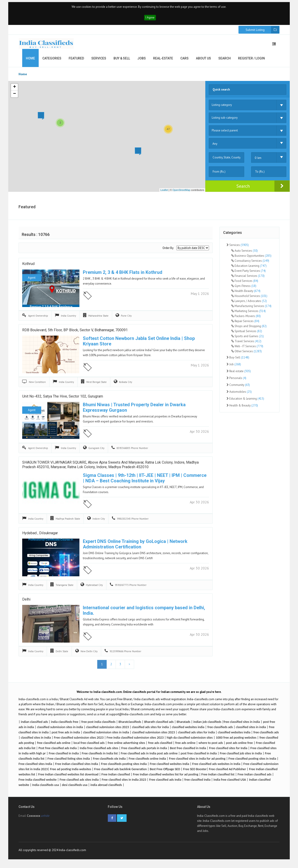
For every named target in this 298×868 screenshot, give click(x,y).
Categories (52, 61)
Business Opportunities (251, 258)
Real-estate (163, 61)
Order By (168, 250)
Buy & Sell (122, 61)
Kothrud (28, 267)
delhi (26, 603)
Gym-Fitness (244, 288)
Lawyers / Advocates (249, 303)
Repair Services (245, 324)
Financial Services (248, 278)
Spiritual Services (247, 334)
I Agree (150, 20)
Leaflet (164, 192)
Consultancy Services (250, 263)
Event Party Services (248, 273)
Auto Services (244, 253)
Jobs (142, 61)
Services (99, 61)
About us (203, 61)
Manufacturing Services (251, 308)
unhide (45, 820)
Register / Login (251, 61)
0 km (258, 160)
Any (215, 146)
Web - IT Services (247, 349)
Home (30, 61)
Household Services (249, 298)
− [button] (15, 96)
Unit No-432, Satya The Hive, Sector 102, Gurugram (63, 399)
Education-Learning (249, 268)
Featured (76, 61)
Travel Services (246, 344)
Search (225, 61)
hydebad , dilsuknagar (40, 536)
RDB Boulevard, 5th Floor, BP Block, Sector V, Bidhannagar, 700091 (75, 333)
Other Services (247, 354)
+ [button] (15, 90)
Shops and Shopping (249, 329)
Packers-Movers (246, 319)
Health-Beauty (246, 293)
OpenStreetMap (182, 192)
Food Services (245, 283)
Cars (184, 61)
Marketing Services (248, 314)
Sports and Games (248, 339)
